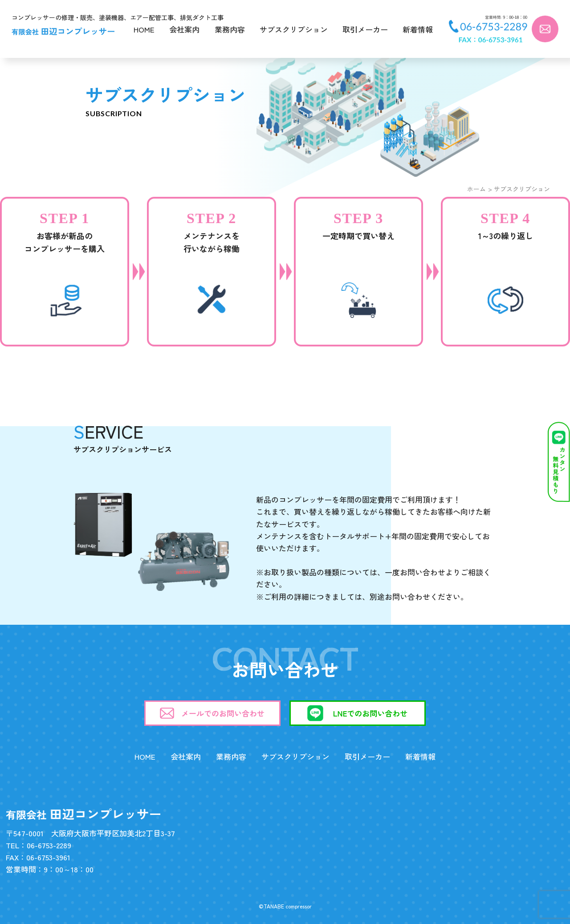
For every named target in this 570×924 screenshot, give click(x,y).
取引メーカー (365, 29)
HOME (144, 29)
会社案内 (184, 29)
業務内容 (230, 29)
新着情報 (418, 29)
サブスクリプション (294, 29)
